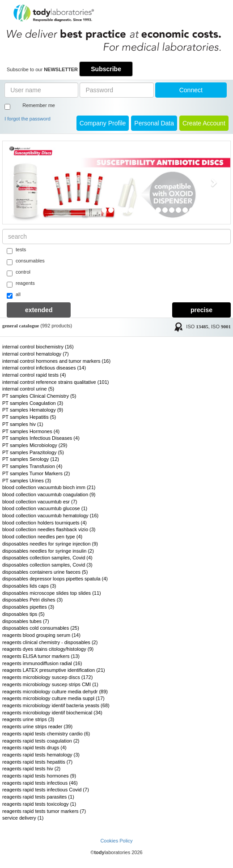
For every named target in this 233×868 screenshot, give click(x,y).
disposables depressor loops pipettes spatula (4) (55, 579)
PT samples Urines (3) (27, 481)
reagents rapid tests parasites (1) (38, 797)
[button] (20, 183)
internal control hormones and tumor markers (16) (56, 361)
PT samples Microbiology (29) (35, 445)
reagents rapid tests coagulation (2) (41, 741)
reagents (21, 284)
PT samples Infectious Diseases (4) (41, 438)
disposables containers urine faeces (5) (45, 572)
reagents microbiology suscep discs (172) (47, 677)
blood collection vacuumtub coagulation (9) (49, 494)
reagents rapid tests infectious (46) (40, 783)
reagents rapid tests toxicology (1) (39, 804)
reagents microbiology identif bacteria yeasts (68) (56, 705)
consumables (26, 262)
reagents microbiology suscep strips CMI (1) (50, 684)
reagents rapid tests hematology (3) (41, 755)
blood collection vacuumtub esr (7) (40, 502)
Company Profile (103, 123)
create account (204, 123)
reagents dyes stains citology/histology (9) (48, 649)
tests (16, 250)
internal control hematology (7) (36, 354)
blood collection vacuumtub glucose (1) (45, 508)
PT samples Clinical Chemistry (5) (39, 396)
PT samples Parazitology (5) (33, 452)
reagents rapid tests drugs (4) (34, 748)
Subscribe (106, 69)
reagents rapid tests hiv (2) (31, 769)
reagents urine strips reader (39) (37, 726)
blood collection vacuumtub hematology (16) (50, 516)
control (19, 273)
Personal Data (154, 123)
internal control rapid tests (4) (34, 375)
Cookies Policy (116, 841)
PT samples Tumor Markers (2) (36, 473)
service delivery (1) (23, 818)
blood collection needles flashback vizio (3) (49, 529)
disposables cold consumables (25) (41, 628)
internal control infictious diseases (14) (44, 368)
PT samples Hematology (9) (33, 410)
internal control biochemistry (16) (38, 347)
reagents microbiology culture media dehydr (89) (55, 692)
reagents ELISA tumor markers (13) (41, 656)
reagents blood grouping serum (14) (41, 635)
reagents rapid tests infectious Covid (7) (46, 790)
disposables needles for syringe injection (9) (50, 544)
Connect (191, 90)
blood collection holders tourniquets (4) (44, 523)
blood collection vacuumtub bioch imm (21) (49, 487)
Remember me (39, 105)
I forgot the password (28, 119)
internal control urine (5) (28, 389)
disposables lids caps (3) (29, 586)
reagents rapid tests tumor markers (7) (44, 811)
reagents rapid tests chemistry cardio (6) (46, 734)
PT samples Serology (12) (31, 459)
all (14, 295)
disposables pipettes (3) (28, 607)
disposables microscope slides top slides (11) (52, 593)
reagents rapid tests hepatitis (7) (37, 762)
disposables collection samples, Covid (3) (47, 565)
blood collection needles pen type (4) (42, 537)
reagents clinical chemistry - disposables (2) (50, 642)
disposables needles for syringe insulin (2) (48, 551)
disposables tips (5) (23, 614)
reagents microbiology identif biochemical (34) (52, 713)
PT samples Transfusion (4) (32, 466)
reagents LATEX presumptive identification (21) (54, 670)
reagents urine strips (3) (28, 719)
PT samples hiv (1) (23, 424)
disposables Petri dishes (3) (32, 600)
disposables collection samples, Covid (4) (47, 558)
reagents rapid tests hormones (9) (39, 776)
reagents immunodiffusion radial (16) (42, 663)
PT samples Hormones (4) (31, 431)
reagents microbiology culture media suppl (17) (53, 698)
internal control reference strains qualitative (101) (55, 382)
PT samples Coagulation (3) (33, 403)
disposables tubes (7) (26, 621)
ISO (197, 327)
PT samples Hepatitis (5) (29, 417)
